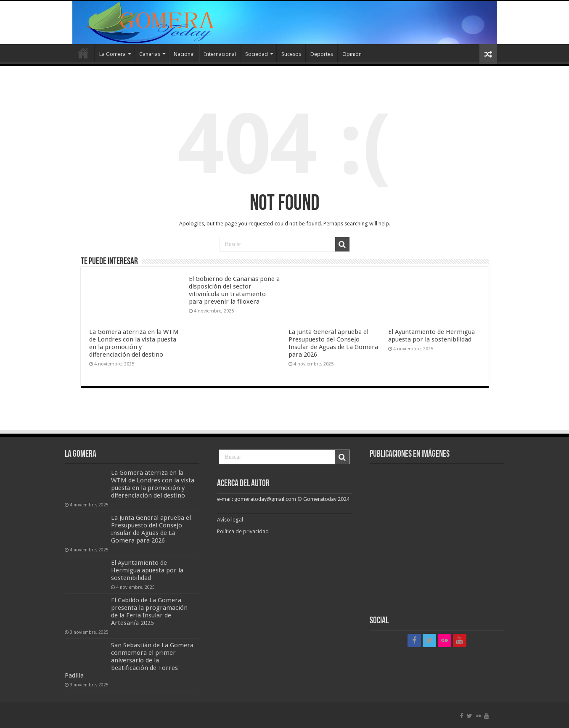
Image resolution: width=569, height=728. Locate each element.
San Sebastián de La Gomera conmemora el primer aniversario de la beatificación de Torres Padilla (129, 660)
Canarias (150, 54)
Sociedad (257, 54)
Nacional (184, 54)
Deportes (322, 54)
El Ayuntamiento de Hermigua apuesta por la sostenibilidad (431, 336)
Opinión (352, 54)
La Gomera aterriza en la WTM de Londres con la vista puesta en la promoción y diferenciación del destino (134, 343)
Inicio (83, 53)
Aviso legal (231, 520)
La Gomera (112, 54)
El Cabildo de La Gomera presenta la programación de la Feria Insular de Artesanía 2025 (149, 612)
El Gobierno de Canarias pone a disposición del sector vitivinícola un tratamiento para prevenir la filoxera (234, 290)
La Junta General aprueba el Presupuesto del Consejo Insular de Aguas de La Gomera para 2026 (333, 343)
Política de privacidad (243, 531)
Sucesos (291, 54)
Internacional (220, 54)
